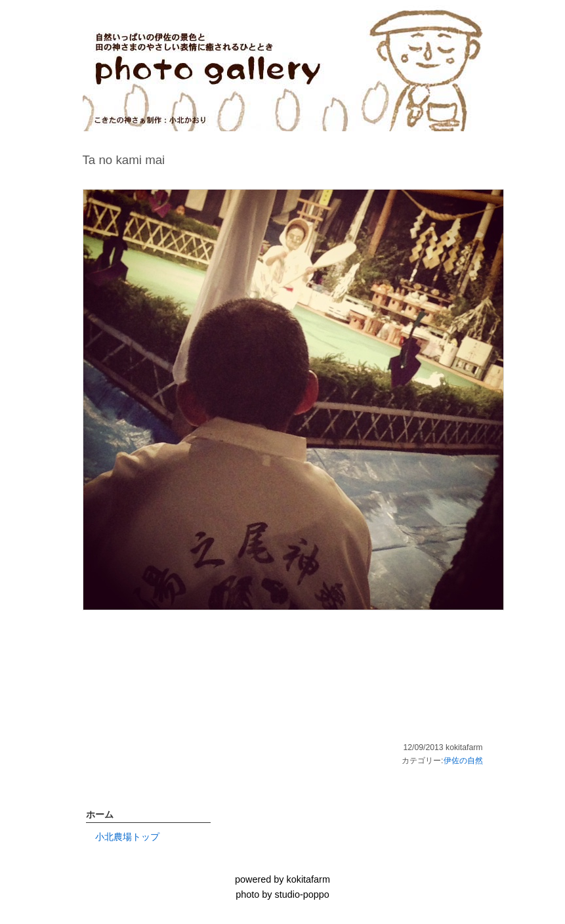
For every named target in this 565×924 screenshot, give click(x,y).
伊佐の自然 (463, 761)
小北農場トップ (127, 837)
